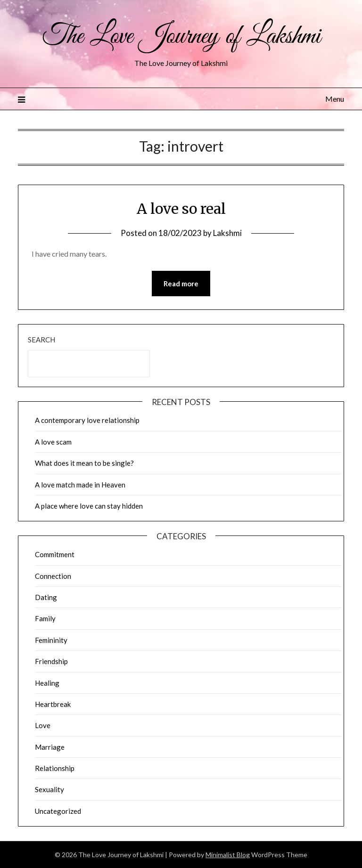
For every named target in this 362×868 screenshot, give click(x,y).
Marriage (50, 747)
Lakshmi (227, 233)
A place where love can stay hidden (89, 506)
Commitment (55, 554)
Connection (53, 576)
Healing (47, 683)
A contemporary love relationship (87, 420)
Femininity (51, 640)
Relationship (55, 768)
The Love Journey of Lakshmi (181, 37)
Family (45, 618)
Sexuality (49, 789)
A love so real (181, 209)
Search (41, 340)
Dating (46, 597)
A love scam (53, 442)
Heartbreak (53, 704)
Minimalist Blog (228, 855)
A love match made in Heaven (80, 485)
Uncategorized (58, 811)
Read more (181, 284)
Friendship (51, 661)
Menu (335, 99)
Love (43, 725)
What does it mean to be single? (84, 463)
